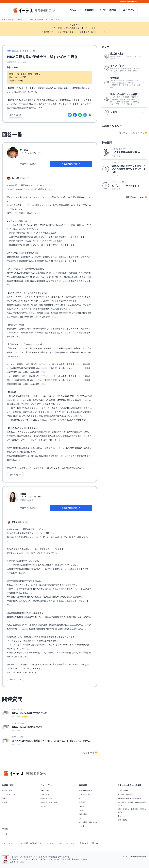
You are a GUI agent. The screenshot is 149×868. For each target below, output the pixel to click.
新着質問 (89, 10)
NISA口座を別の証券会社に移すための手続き (42, 20)
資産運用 (12, 20)
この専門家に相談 (71, 164)
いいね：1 (15, 475)
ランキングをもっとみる (133, 133)
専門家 (113, 10)
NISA (20, 20)
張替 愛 (14, 522)
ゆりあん (15, 67)
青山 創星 (15, 178)
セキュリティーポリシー (68, 843)
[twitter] (70, 115)
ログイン (129, 10)
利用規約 (34, 843)
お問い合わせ (95, 843)
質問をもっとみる (137, 197)
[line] (80, 115)
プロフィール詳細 (28, 164)
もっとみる (90, 752)
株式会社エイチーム (48, 859)
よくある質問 (23, 843)
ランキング (75, 10)
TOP (4, 20)
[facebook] (75, 115)
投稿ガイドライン (9, 843)
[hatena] (85, 115)
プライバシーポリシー (48, 843)
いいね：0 (15, 115)
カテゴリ (101, 10)
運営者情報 (84, 843)
